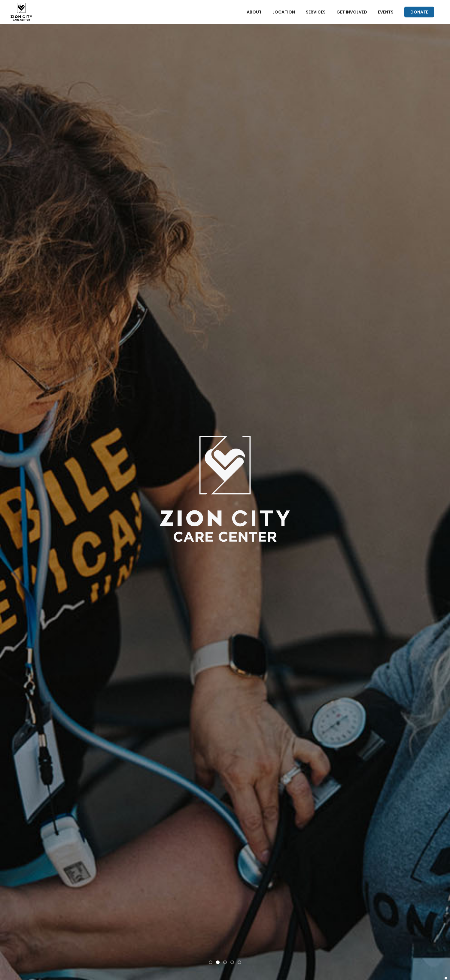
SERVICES (316, 12)
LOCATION (284, 12)
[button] (211, 962)
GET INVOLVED (352, 12)
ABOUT (254, 12)
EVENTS (386, 12)
